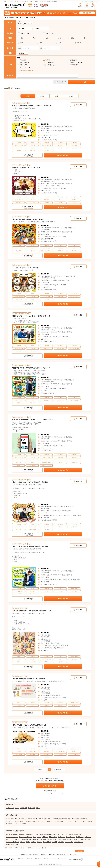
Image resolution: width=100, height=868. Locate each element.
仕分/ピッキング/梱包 (11, 819)
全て (85, 38)
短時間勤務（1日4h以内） (50, 840)
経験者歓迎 (74, 60)
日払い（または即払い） (25, 837)
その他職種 (23, 824)
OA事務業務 (9, 824)
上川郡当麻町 (31, 808)
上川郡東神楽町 (10, 808)
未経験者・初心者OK (76, 63)
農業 (49, 819)
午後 (47, 38)
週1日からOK (62, 837)
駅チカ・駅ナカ (73, 840)
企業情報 (23, 855)
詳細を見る (79, 105)
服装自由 (28, 842)
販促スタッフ (50, 821)
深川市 (17, 808)
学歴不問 (48, 60)
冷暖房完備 (61, 842)
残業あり (34, 842)
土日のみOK (88, 837)
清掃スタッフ (84, 819)
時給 (22, 43)
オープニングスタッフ (26, 67)
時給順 (42, 96)
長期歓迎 (40, 840)
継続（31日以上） (51, 33)
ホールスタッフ (45, 137)
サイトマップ (74, 855)
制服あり (22, 842)
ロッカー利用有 (69, 842)
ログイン (49, 793)
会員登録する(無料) (49, 786)
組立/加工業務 (32, 819)
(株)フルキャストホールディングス (26, 858)
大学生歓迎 (23, 60)
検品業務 (39, 819)
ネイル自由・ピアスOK (12, 844)
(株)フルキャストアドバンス (50, 858)
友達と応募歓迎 (47, 842)
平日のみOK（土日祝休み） (13, 840)
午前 (34, 38)
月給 (60, 43)
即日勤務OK (25, 840)
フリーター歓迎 (50, 63)
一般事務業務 (90, 821)
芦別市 (38, 808)
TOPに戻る (79, 851)
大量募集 (55, 842)
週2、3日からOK (71, 837)
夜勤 (72, 38)
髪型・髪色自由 (79, 842)
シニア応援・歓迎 (50, 65)
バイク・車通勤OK (63, 840)
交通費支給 (81, 840)
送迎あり (88, 840)
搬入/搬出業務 (45, 518)
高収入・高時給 (53, 837)
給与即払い (45, 837)
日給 (41, 43)
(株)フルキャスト (39, 858)
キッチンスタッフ (69, 821)
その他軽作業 (55, 819)
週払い (34, 837)
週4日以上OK (80, 837)
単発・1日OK (33, 840)
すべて (79, 43)
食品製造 (44, 819)
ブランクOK (23, 65)
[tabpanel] (24, 130)
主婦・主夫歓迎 (24, 63)
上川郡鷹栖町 (23, 808)
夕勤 (60, 38)
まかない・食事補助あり (12, 842)
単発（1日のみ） (25, 33)
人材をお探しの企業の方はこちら (58, 855)
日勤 (22, 38)
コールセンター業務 (80, 821)
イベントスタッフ (46, 448)
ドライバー (16, 824)
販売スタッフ (45, 339)
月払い (39, 837)
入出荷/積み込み (22, 819)
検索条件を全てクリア (60, 82)
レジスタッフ (45, 650)
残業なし (40, 842)
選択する (22, 53)
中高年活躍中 (74, 65)
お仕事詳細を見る (63, 155)
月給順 (71, 96)
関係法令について (34, 855)
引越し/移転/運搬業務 (47, 239)
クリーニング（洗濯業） (12, 821)
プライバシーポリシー (75, 860)
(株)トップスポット (62, 858)
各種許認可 (44, 855)
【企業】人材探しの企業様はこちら (88, 2)
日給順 (57, 96)
